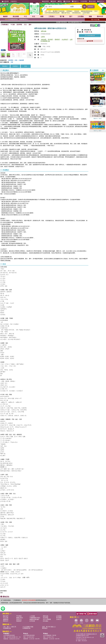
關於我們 (6, 616)
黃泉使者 (77, 11)
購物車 (53, 1)
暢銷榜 (5, 16)
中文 (25, 16)
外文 (34, 16)
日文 (25, 25)
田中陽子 (51, 39)
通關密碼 (6, 619)
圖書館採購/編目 (34, 619)
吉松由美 (44, 39)
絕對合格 (44, 31)
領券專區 (84, 1)
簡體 (42, 16)
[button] (98, 131)
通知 (60, 1)
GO (84, 7)
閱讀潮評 (19, 621)
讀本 (30, 25)
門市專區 (19, 616)
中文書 (13, 25)
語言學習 (19, 25)
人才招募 (32, 616)
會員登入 (14, 1)
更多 (104, 70)
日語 (16, 60)
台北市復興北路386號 (9, 635)
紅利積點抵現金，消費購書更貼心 (17, 19)
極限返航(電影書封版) (87, 11)
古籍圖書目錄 (7, 628)
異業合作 (6, 621)
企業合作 (59, 619)
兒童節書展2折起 (76, 13)
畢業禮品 (45, 628)
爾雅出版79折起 (66, 13)
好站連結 (46, 621)
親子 (71, 16)
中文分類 (6, 618)
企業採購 (5, 1)
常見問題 (46, 618)
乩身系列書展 (86, 13)
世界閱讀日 (69, 11)
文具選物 (81, 16)
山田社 (43, 37)
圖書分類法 (20, 618)
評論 (93, 25)
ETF (50, 11)
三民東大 (52, 16)
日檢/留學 (21, 60)
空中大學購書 (47, 619)
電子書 (62, 16)
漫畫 (90, 16)
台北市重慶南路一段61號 (50, 635)
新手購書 (59, 618)
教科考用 (100, 16)
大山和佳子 (65, 39)
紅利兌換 (67, 1)
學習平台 (101, 1)
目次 (26, 66)
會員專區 (46, 1)
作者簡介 (15, 66)
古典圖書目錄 (26, 628)
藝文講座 (92, 1)
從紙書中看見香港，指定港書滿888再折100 (76, 22)
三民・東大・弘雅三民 (10, 627)
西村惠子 (57, 39)
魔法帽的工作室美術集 (59, 11)
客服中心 (75, 1)
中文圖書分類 (5, 62)
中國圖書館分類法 (35, 618)
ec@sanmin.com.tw (14, 639)
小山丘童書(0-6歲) (28, 627)
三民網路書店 (5, 25)
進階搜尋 (91, 7)
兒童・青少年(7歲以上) (49, 627)
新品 (16, 16)
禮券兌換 (46, 616)
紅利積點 (59, 616)
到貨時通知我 (90, 36)
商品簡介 (5, 66)
